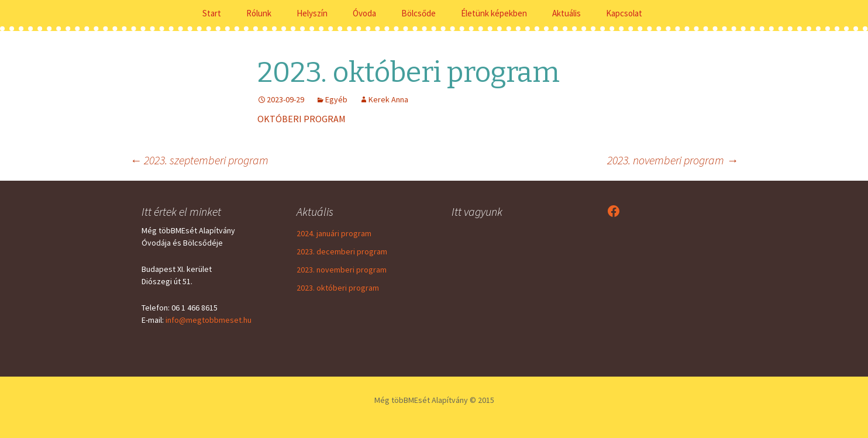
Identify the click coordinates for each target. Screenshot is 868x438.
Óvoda (364, 13)
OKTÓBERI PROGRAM (302, 119)
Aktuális (566, 13)
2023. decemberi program (342, 251)
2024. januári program (334, 233)
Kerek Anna (388, 99)
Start (212, 13)
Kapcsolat (624, 13)
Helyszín (312, 13)
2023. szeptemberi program (199, 160)
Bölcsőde (418, 13)
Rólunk (259, 13)
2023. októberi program (338, 288)
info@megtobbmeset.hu (209, 320)
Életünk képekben (494, 13)
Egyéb (336, 99)
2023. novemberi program (673, 160)
